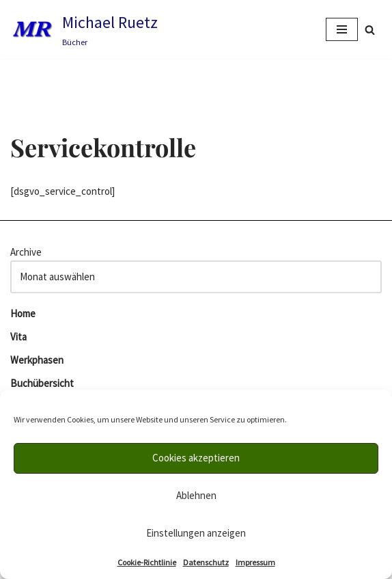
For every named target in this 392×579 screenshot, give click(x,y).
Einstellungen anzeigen (196, 533)
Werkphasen (37, 360)
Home (23, 313)
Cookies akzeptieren (196, 458)
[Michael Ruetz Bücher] (84, 29)
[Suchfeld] (370, 30)
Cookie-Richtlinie (147, 562)
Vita (18, 337)
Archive (26, 252)
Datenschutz (206, 562)
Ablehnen (196, 495)
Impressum (255, 562)
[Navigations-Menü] (342, 29)
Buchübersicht (42, 383)
